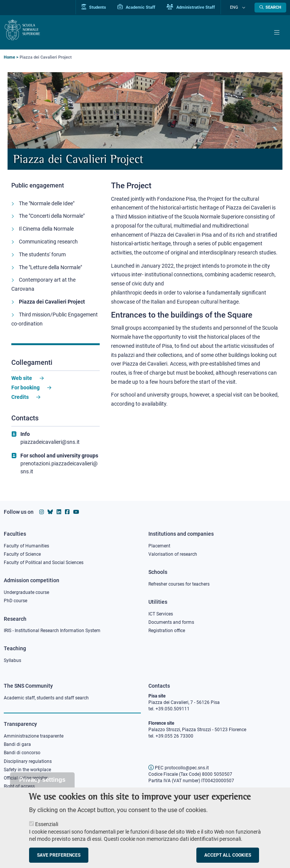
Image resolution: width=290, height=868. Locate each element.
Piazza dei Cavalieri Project (52, 306)
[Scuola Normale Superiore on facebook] (67, 512)
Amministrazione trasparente (34, 736)
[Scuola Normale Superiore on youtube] (76, 512)
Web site (22, 382)
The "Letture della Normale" (50, 271)
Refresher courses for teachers (179, 584)
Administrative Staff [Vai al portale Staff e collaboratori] (199, 7)
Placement (159, 546)
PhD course (15, 601)
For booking (25, 392)
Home (9, 57)
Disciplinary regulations (28, 761)
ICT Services (161, 614)
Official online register (26, 778)
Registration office (167, 631)
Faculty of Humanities (26, 546)
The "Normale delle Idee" (47, 207)
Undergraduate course (26, 592)
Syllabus (12, 660)
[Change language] (244, 8)
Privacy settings (42, 787)
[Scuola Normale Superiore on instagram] (42, 512)
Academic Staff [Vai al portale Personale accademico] (145, 7)
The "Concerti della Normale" (52, 220)
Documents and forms (171, 622)
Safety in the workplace (27, 770)
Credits (20, 401)
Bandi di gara (17, 744)
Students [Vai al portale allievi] (103, 7)
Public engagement (41, 185)
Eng (238, 8)
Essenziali (47, 831)
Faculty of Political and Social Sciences (44, 563)
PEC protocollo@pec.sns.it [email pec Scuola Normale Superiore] (179, 768)
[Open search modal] (270, 8)
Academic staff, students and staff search (46, 698)
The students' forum (42, 259)
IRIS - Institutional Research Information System (52, 631)
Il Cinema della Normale (46, 233)
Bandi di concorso (22, 753)
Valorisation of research (173, 554)
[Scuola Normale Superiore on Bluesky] (50, 512)
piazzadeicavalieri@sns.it (50, 446)
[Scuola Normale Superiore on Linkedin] (59, 512)
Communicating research (48, 246)
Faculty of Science (22, 554)
